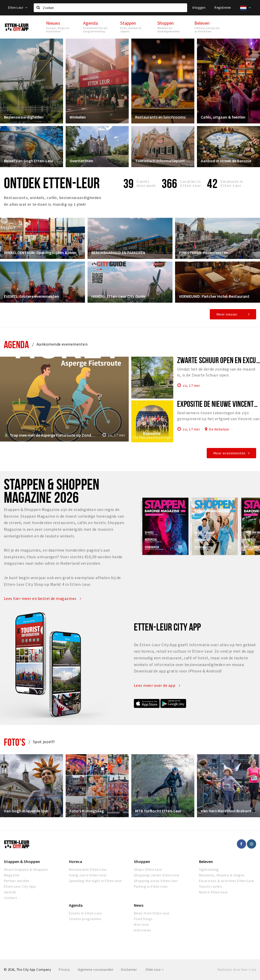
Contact (10, 898)
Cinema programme (85, 919)
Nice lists (141, 924)
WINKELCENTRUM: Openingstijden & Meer (40, 253)
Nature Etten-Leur (214, 892)
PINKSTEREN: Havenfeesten (203, 253)
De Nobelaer (219, 429)
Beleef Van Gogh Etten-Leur (29, 161)
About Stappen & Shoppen (26, 869)
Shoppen (142, 861)
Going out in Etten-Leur (88, 875)
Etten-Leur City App (20, 886)
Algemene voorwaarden (96, 970)
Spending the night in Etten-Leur (96, 881)
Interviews (143, 930)
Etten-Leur (18, 8)
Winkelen (78, 117)
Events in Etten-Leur (86, 913)
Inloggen (199, 8)
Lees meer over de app (157, 685)
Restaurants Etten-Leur (88, 869)
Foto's (15, 742)
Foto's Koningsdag (87, 811)
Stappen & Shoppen (22, 861)
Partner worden (17, 881)
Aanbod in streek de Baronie (226, 161)
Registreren (223, 8)
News (139, 905)
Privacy (64, 970)
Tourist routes (211, 886)
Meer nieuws (227, 314)
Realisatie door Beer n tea (237, 970)
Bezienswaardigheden (24, 117)
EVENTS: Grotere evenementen (31, 296)
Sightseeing (209, 869)
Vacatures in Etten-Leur (232, 183)
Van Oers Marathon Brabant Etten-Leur (228, 811)
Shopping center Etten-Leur (157, 875)
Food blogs (143, 919)
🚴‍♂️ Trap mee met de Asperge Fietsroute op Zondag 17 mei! (50, 435)
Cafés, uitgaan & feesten (223, 117)
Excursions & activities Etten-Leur (227, 881)
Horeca (76, 861)
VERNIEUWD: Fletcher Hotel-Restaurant (214, 296)
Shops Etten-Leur (148, 869)
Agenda (16, 344)
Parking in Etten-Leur (151, 886)
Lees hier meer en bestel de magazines (43, 598)
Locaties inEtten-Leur (191, 183)
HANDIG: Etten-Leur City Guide (118, 296)
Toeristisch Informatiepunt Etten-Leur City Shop (163, 161)
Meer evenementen (229, 453)
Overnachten (81, 161)
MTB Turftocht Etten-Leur (158, 811)
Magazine (12, 875)
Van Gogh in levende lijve (26, 811)
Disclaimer (129, 970)
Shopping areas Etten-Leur (156, 881)
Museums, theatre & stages (222, 875)
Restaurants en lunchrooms (160, 117)
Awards (10, 892)
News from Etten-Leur (152, 913)
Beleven (206, 861)
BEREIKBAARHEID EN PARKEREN (118, 253)
